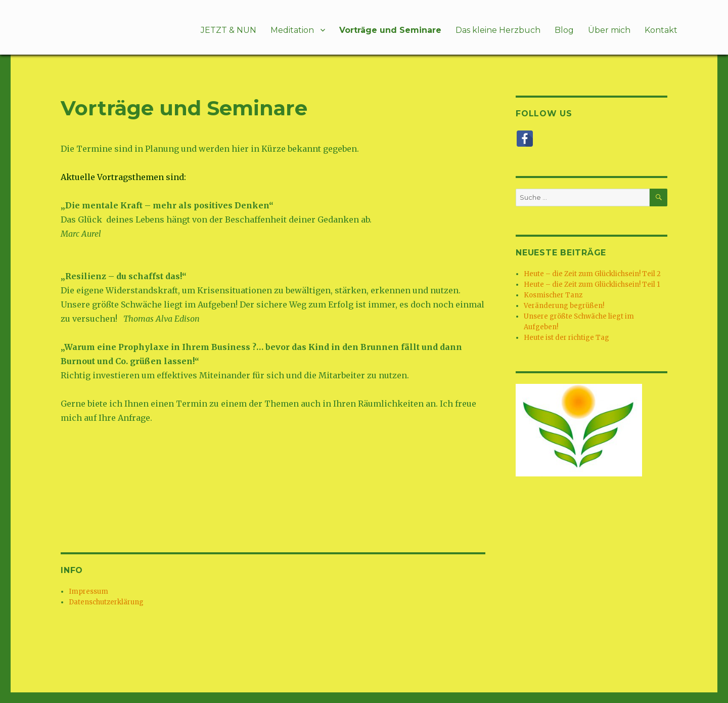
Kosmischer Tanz (553, 295)
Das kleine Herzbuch (498, 30)
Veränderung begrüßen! (564, 306)
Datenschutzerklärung (106, 602)
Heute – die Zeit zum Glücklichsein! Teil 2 (592, 274)
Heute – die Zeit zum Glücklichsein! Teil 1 (592, 284)
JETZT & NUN (229, 30)
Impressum (88, 591)
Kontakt (661, 30)
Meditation (292, 30)
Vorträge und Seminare (390, 30)
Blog (564, 30)
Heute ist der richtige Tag (566, 338)
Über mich (609, 30)
